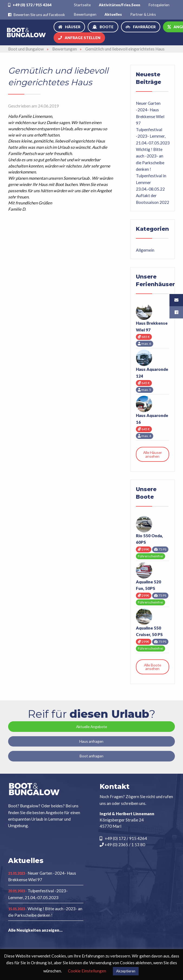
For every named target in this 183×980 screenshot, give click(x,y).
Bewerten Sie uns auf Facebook (37, 15)
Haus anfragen (91, 741)
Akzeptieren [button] (126, 971)
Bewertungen (85, 14)
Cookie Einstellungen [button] (87, 971)
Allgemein (145, 250)
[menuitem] (82, 5)
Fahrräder (144, 27)
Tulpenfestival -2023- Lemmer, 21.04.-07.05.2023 (153, 136)
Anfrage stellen (83, 38)
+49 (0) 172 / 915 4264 (30, 5)
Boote (107, 27)
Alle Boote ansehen (153, 667)
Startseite (82, 5)
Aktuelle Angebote (91, 727)
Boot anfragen (91, 756)
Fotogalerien (159, 5)
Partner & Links (143, 14)
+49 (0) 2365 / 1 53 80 (122, 845)
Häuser (73, 27)
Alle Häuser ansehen (153, 454)
